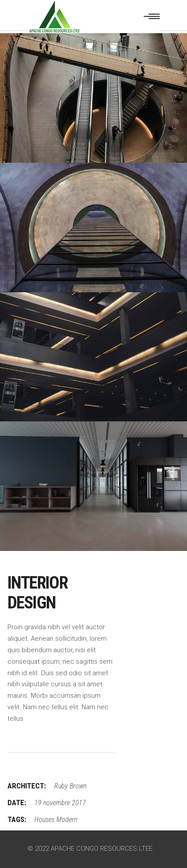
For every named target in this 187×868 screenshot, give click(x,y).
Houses (45, 820)
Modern (67, 820)
